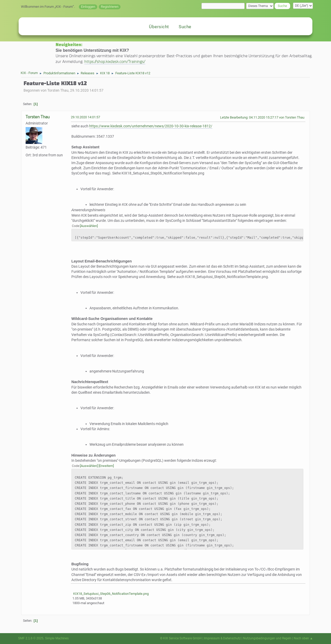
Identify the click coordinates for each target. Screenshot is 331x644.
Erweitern (106, 466)
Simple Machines (57, 638)
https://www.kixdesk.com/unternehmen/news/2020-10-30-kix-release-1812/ (151, 126)
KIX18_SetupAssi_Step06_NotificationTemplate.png (111, 594)
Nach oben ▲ (303, 638)
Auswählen (89, 226)
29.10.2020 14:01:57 (85, 117)
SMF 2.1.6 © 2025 (31, 638)
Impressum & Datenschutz (222, 638)
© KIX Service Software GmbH (181, 638)
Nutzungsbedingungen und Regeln (267, 638)
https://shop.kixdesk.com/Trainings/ (115, 61)
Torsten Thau (38, 117)
